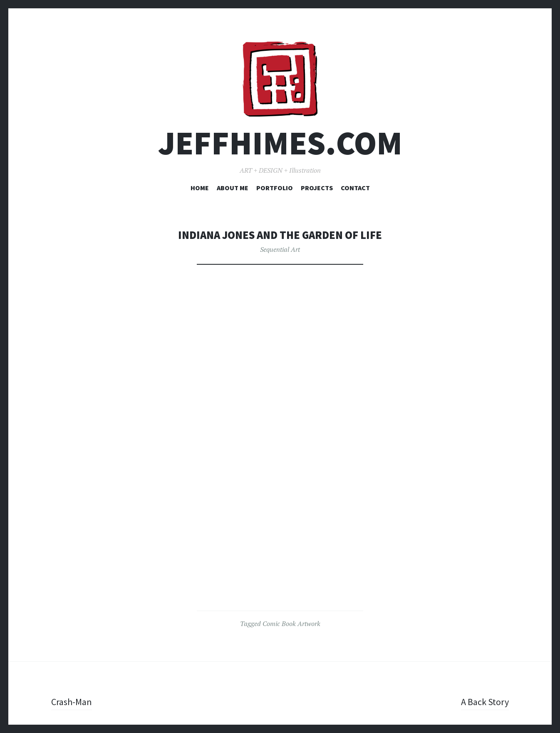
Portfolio (275, 188)
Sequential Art (280, 249)
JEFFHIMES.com (280, 143)
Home (200, 188)
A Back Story (485, 702)
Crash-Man (72, 702)
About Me (233, 188)
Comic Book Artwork (291, 624)
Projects (317, 188)
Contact (355, 188)
